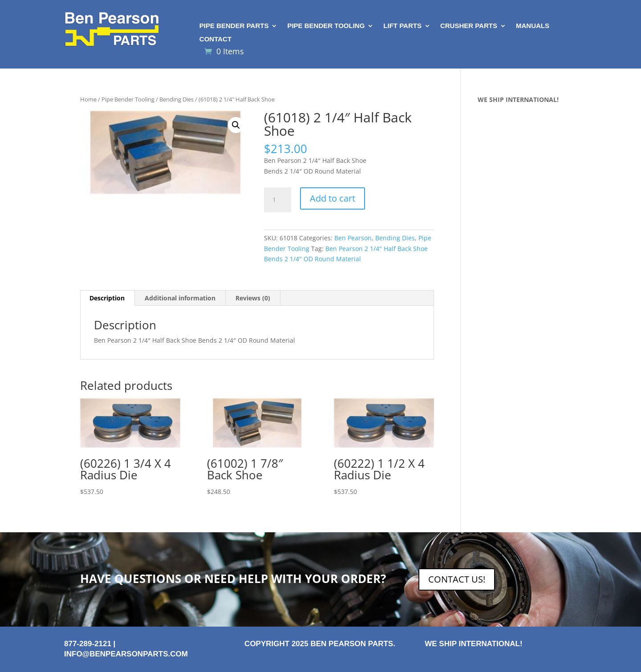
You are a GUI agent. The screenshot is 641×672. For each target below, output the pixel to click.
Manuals (533, 26)
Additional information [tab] (180, 298)
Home (88, 99)
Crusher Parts (469, 26)
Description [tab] (107, 298)
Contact (215, 39)
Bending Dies (176, 99)
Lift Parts (402, 26)
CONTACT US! (457, 579)
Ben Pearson (353, 238)
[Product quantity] (277, 200)
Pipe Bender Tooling (326, 26)
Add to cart (333, 198)
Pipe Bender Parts (234, 26)
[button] (236, 125)
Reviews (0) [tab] (253, 298)
